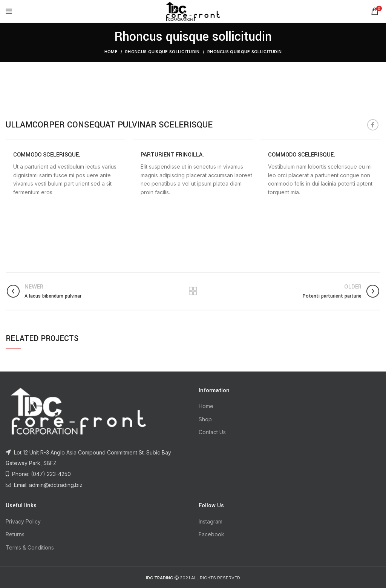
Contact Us (212, 432)
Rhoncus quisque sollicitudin (162, 52)
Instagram (211, 521)
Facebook (211, 534)
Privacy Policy (23, 521)
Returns (15, 534)
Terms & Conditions (30, 547)
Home (111, 52)
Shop (205, 419)
